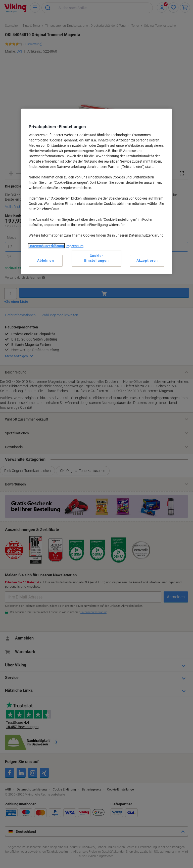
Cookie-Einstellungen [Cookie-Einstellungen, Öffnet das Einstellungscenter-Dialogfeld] (96, 258)
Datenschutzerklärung (46, 246)
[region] (96, 191)
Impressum (75, 246)
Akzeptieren (147, 260)
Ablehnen (46, 260)
